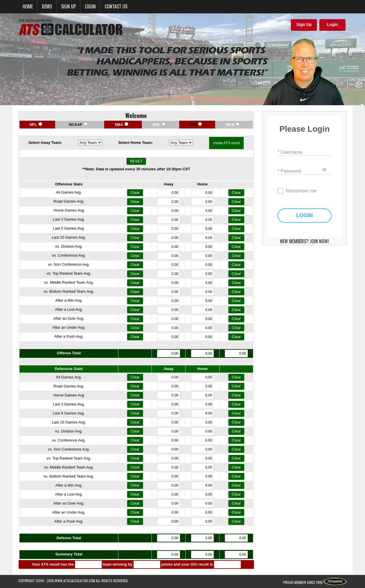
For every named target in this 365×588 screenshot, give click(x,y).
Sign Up (304, 24)
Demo (47, 6)
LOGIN (305, 216)
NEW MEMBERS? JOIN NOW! (305, 241)
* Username (290, 152)
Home (28, 6)
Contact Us (116, 6)
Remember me (301, 191)
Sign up (68, 6)
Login (90, 6)
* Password (289, 171)
